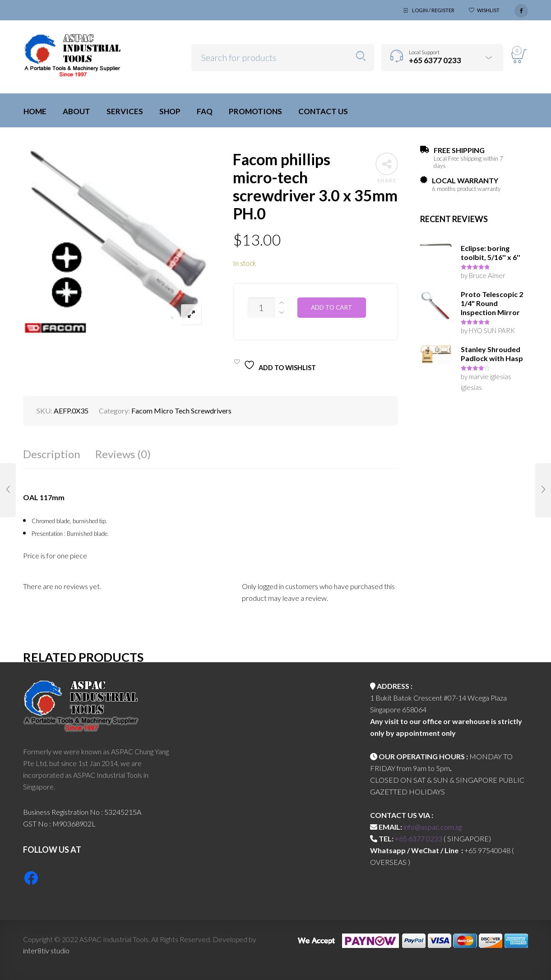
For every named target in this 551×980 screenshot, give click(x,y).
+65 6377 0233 (419, 838)
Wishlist (488, 10)
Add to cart (332, 307)
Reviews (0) (123, 454)
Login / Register (433, 10)
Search (361, 56)
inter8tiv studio (46, 950)
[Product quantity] (261, 308)
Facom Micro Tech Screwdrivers (181, 411)
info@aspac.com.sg (433, 827)
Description (52, 454)
